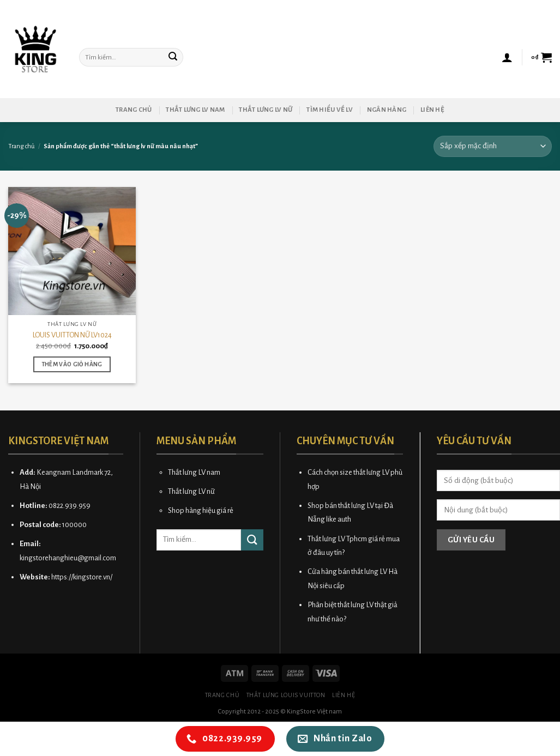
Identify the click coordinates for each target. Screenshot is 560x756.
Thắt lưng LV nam (195, 110)
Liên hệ (432, 110)
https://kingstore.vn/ (82, 577)
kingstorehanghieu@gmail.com (68, 558)
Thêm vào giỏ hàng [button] (72, 364)
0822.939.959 (70, 506)
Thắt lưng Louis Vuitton (286, 695)
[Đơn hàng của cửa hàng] (493, 146)
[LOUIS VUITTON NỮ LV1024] (72, 251)
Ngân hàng (387, 110)
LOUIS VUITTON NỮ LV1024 (72, 335)
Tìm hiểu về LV (330, 110)
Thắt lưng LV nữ (266, 110)
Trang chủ (134, 110)
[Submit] (173, 57)
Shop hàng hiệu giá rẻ (201, 510)
